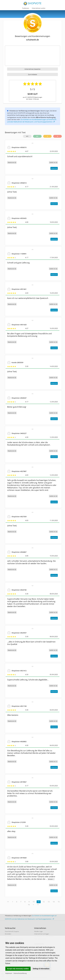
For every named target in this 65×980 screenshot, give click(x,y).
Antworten (54, 168)
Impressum (9, 973)
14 (54, 902)
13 (49, 902)
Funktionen (26, 8)
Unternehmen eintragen (42, 934)
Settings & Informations (41, 969)
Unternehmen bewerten (32, 69)
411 (27, 136)
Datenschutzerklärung (20, 973)
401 (37, 136)
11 (39, 902)
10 (34, 902)
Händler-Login (38, 931)
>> (38, 905)
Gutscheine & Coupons (12, 931)
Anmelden (8, 934)
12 (44, 902)
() (53, 162)
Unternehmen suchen (39, 8)
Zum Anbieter (33, 74)
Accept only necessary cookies (18, 969)
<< (8, 902)
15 (59, 902)
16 (29, 905)
